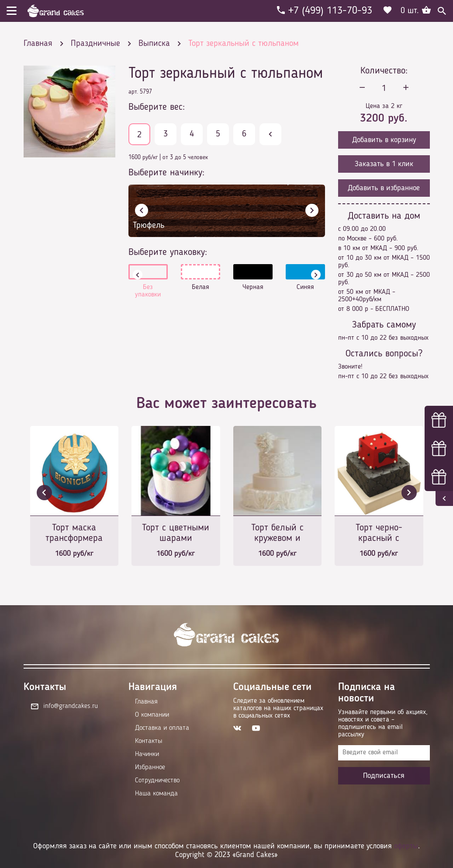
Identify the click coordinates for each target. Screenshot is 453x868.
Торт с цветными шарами (176, 533)
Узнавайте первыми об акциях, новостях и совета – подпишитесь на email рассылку (383, 723)
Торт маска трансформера (74, 533)
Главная (146, 702)
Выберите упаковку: (168, 252)
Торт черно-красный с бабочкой (379, 534)
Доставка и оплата (162, 728)
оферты (406, 846)
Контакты (149, 741)
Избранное (150, 767)
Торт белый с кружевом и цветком (277, 534)
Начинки (147, 754)
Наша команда (156, 794)
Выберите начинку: (166, 173)
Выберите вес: (157, 107)
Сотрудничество (157, 781)
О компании (152, 715)
